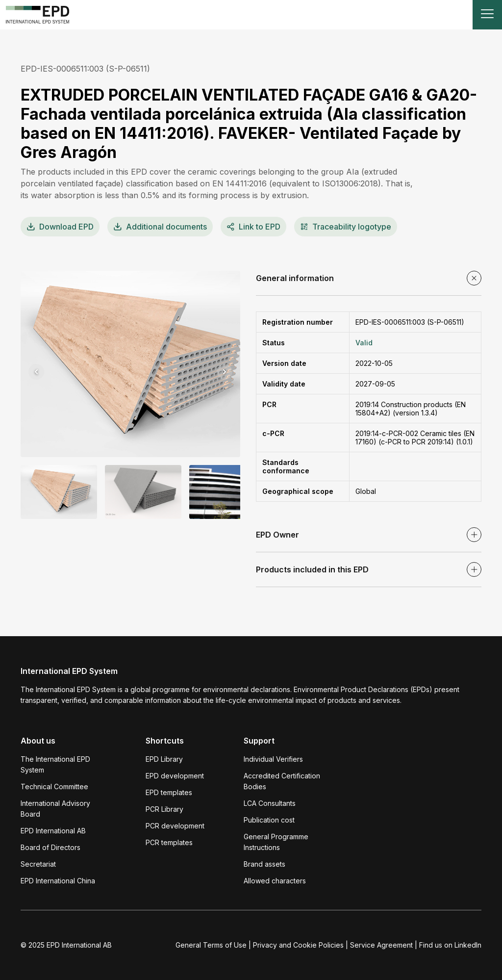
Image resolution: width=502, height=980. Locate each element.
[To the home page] (38, 15)
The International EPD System (55, 764)
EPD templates (169, 792)
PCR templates (169, 842)
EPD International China (58, 881)
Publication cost (269, 820)
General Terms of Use (211, 945)
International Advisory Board (55, 809)
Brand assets (264, 864)
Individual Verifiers (273, 759)
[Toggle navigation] (487, 15)
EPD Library (164, 759)
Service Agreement (381, 945)
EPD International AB (53, 831)
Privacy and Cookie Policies (298, 945)
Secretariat (38, 864)
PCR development (175, 826)
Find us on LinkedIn (450, 945)
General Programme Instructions (276, 842)
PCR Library (164, 809)
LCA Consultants (270, 803)
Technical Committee (54, 787)
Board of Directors (50, 847)
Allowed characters (275, 881)
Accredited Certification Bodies (282, 781)
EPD (60, 227)
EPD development (175, 776)
